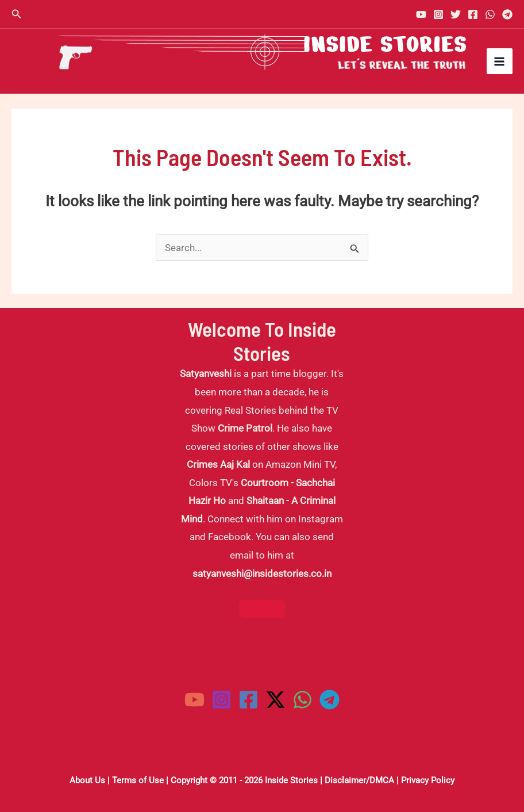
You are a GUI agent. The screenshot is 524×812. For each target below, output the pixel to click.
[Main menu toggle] (500, 61)
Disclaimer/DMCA (359, 780)
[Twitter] (456, 14)
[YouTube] (421, 14)
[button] (17, 14)
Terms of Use (138, 780)
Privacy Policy (428, 780)
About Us (87, 780)
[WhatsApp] (490, 14)
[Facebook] (473, 14)
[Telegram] (507, 14)
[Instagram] (438, 14)
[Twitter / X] (276, 700)
